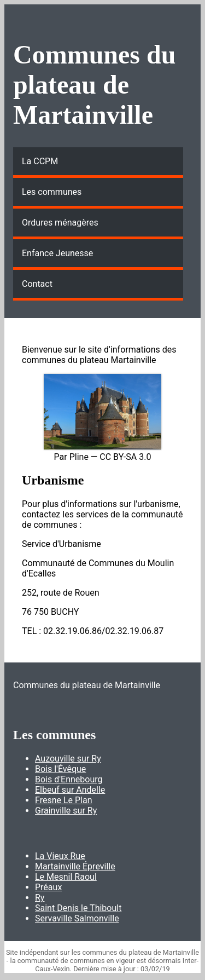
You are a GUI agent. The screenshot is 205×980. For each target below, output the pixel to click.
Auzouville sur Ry (68, 759)
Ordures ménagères (60, 223)
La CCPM (40, 161)
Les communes (52, 192)
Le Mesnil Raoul (66, 877)
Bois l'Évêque (60, 769)
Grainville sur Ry (66, 811)
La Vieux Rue (60, 856)
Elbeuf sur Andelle (70, 790)
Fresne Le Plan (64, 800)
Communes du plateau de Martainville (94, 85)
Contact (37, 284)
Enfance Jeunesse (57, 253)
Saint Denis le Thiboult (78, 908)
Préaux (48, 887)
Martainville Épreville (75, 866)
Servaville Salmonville (77, 918)
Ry (40, 898)
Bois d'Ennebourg (69, 779)
